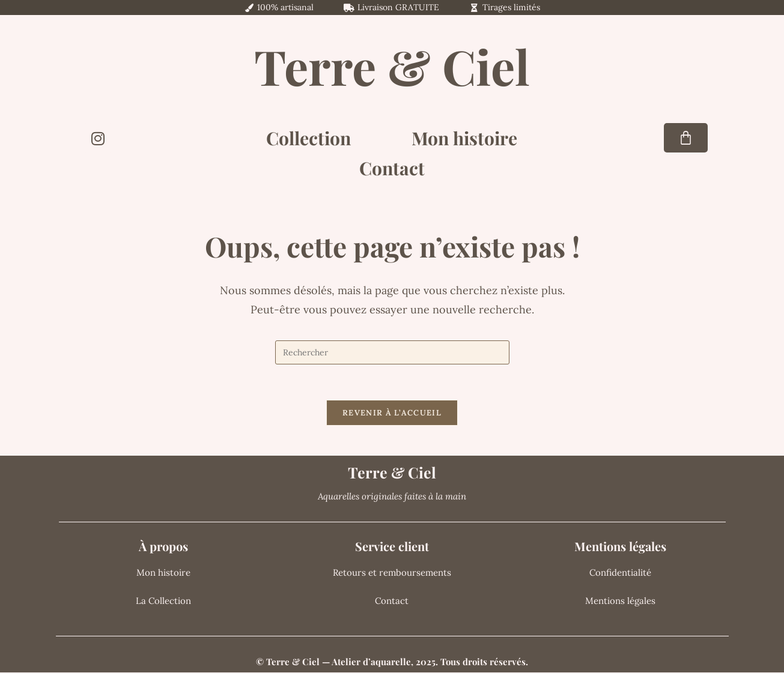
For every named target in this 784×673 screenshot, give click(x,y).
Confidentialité (620, 573)
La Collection (163, 601)
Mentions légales (620, 601)
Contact (392, 168)
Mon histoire (464, 138)
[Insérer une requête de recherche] (392, 352)
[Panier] (686, 138)
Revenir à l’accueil (392, 413)
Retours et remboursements (392, 573)
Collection (308, 138)
